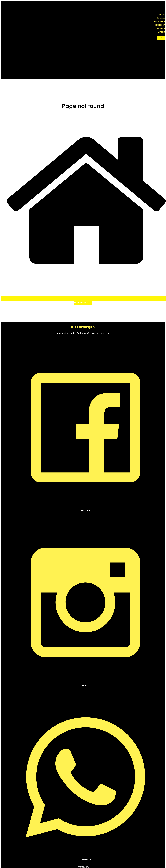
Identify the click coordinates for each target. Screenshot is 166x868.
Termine (161, 18)
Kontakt (161, 32)
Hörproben (160, 25)
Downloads (160, 28)
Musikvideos (159, 21)
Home (162, 14)
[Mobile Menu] (161, 38)
